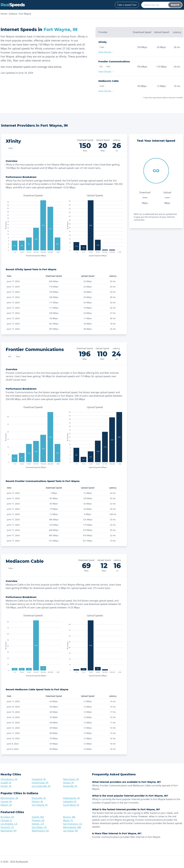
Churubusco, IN (9, 779)
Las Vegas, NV (70, 831)
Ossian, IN (68, 783)
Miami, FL (68, 820)
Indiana (13, 14)
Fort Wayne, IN (40, 805)
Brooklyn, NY (7, 817)
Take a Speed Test (127, 5)
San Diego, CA (39, 827)
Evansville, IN (39, 798)
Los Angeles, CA (9, 824)
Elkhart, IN (6, 805)
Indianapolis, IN (71, 798)
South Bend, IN (71, 805)
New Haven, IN (71, 779)
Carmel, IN (6, 802)
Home (4, 14)
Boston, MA (69, 817)
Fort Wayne (25, 14)
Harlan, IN (6, 786)
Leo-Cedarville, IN (41, 786)
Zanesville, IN (70, 786)
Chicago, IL (6, 820)
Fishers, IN (37, 802)
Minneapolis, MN (72, 827)
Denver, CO (38, 824)
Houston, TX (7, 827)
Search (175, 5)
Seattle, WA (38, 817)
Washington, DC (40, 831)
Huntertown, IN (40, 783)
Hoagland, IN (39, 779)
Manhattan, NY (9, 831)
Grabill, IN (6, 783)
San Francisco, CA (72, 824)
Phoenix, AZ (38, 820)
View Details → (106, 52)
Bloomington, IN (9, 798)
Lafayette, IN (70, 802)
